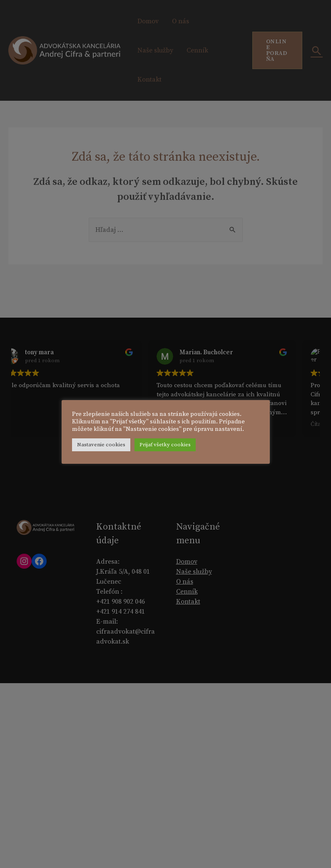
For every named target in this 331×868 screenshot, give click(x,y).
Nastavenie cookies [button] (118, 448)
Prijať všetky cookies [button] (182, 448)
